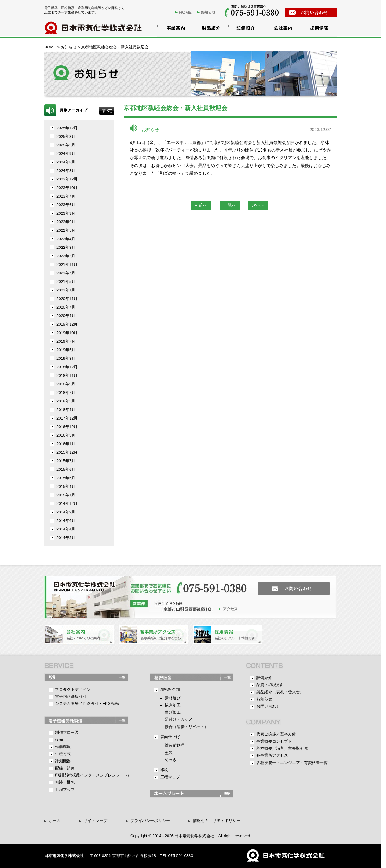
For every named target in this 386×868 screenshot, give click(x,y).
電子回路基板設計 (71, 697)
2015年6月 (66, 469)
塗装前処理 (175, 745)
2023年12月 (67, 179)
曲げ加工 (173, 712)
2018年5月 (66, 401)
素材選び (173, 698)
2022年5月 (66, 230)
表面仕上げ (170, 737)
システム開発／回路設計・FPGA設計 (88, 704)
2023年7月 (66, 196)
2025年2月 (66, 145)
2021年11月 (67, 264)
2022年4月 (66, 239)
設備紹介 (246, 29)
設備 (59, 739)
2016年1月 (66, 444)
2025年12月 (67, 128)
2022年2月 (66, 256)
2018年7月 (66, 393)
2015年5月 (66, 478)
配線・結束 (65, 768)
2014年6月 (66, 521)
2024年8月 (66, 162)
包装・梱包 (65, 782)
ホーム (55, 821)
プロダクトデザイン (73, 689)
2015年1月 (66, 495)
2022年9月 (66, 222)
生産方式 (63, 754)
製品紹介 (209, 29)
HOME (186, 12)
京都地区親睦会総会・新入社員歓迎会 (175, 108)
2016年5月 (66, 435)
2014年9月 (66, 512)
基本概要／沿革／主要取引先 (282, 748)
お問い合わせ (268, 706)
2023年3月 (66, 213)
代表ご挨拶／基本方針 (276, 734)
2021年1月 (66, 290)
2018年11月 (67, 375)
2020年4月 (66, 316)
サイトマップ (96, 821)
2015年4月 (66, 486)
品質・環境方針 (270, 685)
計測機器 (63, 761)
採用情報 (319, 29)
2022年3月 (66, 247)
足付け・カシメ (179, 719)
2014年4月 (66, 529)
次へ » (258, 205)
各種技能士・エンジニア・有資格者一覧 (292, 763)
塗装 (169, 753)
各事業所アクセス (272, 755)
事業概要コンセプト (274, 741)
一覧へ (230, 205)
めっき (171, 760)
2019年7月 (66, 341)
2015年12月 (67, 452)
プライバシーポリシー (150, 821)
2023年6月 (66, 205)
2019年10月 (67, 333)
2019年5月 (66, 350)
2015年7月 (66, 461)
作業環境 (63, 747)
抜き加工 (173, 705)
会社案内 (282, 29)
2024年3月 (66, 171)
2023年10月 (67, 188)
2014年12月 (67, 504)
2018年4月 (66, 410)
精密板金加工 (172, 689)
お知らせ (208, 12)
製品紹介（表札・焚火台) (279, 692)
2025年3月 (66, 136)
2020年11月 (67, 299)
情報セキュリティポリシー (217, 821)
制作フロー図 (67, 732)
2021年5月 (66, 282)
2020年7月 (66, 307)
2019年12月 (67, 324)
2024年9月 (66, 154)
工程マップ (65, 789)
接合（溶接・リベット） (187, 727)
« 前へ (201, 205)
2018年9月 (66, 384)
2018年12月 (67, 367)
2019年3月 (66, 358)
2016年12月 (67, 427)
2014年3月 (66, 538)
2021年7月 (66, 273)
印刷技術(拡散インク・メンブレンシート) (92, 775)
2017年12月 (67, 418)
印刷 (164, 770)
